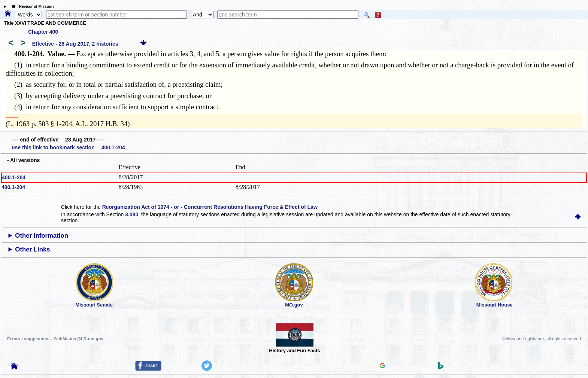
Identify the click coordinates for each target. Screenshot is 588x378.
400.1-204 (14, 177)
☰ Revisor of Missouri (31, 7)
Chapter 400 (43, 32)
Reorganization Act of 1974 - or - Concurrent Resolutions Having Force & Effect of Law (210, 207)
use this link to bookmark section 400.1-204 (68, 147)
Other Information (42, 236)
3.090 (132, 214)
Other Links (32, 249)
